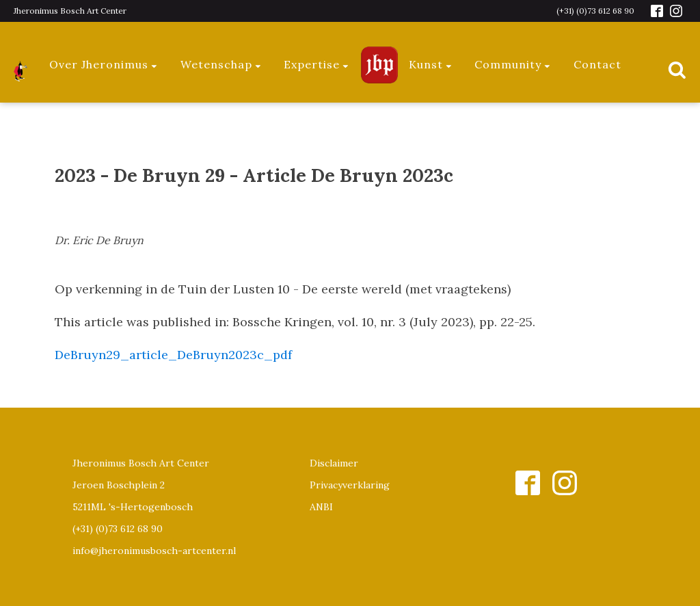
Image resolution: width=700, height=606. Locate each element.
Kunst (431, 64)
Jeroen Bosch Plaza (379, 65)
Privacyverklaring (350, 485)
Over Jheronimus (104, 64)
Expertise (317, 64)
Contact (597, 64)
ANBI (321, 507)
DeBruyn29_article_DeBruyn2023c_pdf (173, 355)
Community (513, 64)
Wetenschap (221, 64)
